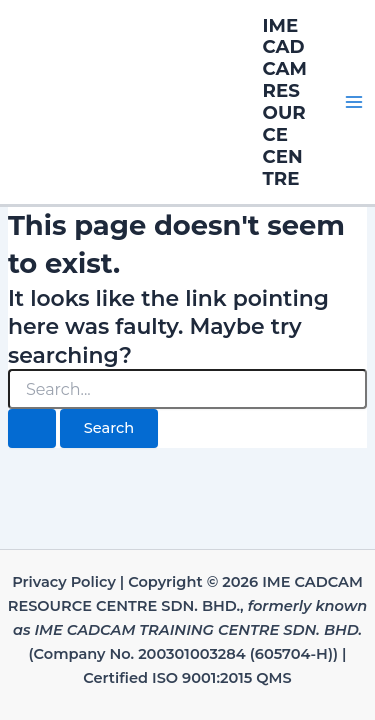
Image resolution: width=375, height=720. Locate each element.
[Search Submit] (32, 428)
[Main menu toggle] (354, 102)
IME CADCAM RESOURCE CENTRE (285, 102)
